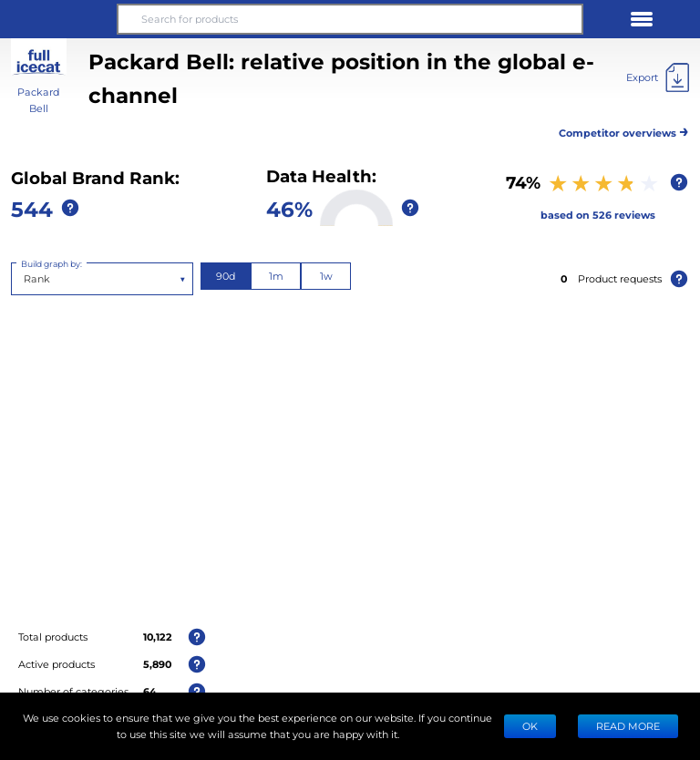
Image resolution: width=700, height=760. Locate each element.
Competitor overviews (624, 130)
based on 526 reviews (598, 215)
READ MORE (628, 726)
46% (289, 208)
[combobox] (25, 279)
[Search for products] (350, 19)
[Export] (658, 77)
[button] (58, 19)
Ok (530, 726)
